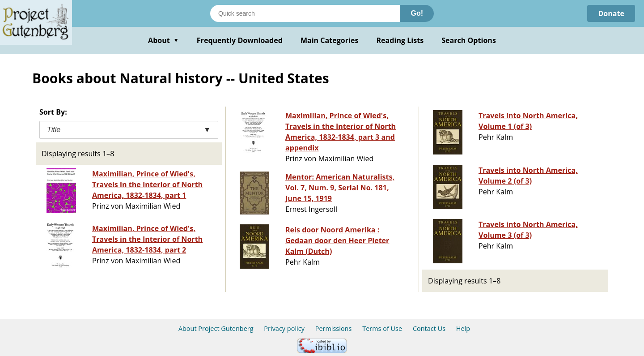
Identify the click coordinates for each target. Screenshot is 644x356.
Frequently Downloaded (240, 40)
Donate (611, 13)
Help (463, 328)
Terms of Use (382, 328)
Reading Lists (400, 40)
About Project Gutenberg (216, 328)
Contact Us (429, 328)
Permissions (334, 328)
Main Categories (330, 40)
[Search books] (305, 13)
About (163, 40)
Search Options (469, 40)
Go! (417, 13)
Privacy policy (284, 328)
